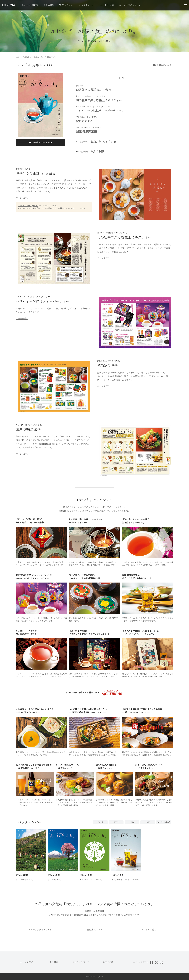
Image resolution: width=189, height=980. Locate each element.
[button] (186, 5)
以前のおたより (162, 65)
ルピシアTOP (27, 962)
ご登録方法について (94, 930)
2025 (116, 822)
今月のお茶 (90, 151)
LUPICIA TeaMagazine (28, 205)
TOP (18, 57)
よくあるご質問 (149, 930)
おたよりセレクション (97, 142)
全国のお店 (108, 962)
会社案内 (54, 962)
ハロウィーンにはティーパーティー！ (124, 109)
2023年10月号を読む (40, 142)
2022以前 (164, 822)
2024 (132, 822)
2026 (100, 822)
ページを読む (22, 198)
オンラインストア (81, 962)
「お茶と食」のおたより (33, 57)
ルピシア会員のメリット (40, 930)
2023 (148, 822)
